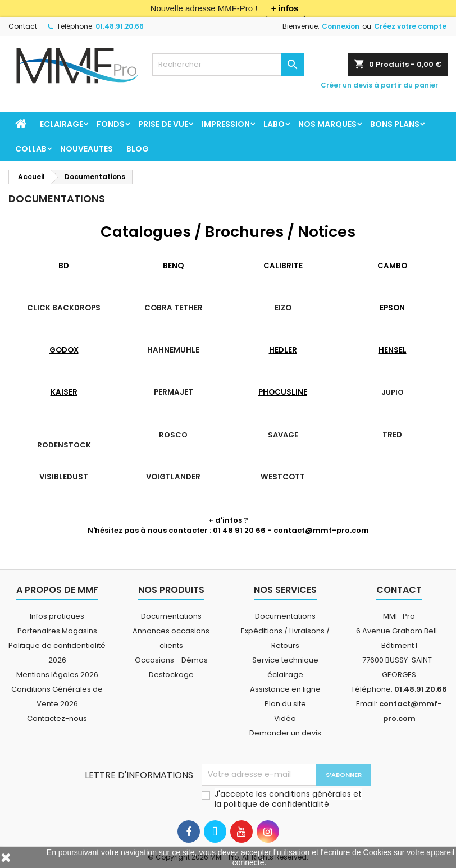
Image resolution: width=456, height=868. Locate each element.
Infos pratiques (57, 616)
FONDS (111, 124)
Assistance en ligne (285, 689)
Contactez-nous (57, 718)
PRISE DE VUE (163, 124)
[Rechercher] (228, 65)
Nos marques (327, 124)
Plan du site (285, 704)
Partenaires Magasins (57, 631)
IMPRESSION (226, 124)
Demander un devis (285, 733)
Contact (23, 26)
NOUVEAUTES (86, 149)
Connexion (341, 26)
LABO (274, 124)
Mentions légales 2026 (57, 675)
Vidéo (285, 718)
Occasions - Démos (171, 660)
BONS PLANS (395, 124)
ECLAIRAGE (61, 124)
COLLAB (31, 149)
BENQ (173, 266)
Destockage (171, 675)
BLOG (138, 149)
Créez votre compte (410, 26)
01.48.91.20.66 (120, 26)
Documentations (171, 616)
